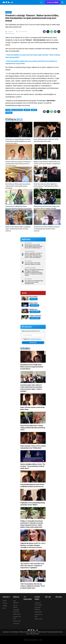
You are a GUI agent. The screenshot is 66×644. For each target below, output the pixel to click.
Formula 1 (16, 623)
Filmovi (5, 603)
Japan (8, 110)
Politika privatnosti (24, 632)
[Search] (62, 2)
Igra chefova (16, 602)
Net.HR (48, 597)
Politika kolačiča (42, 632)
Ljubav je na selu (17, 618)
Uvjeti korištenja (14, 632)
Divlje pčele (17, 614)
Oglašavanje (33, 632)
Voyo (4, 608)
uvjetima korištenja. (36, 339)
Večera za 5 (17, 621)
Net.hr (20, 119)
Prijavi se (33, 343)
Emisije (5, 606)
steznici (9, 113)
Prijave (59, 597)
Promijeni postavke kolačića (55, 632)
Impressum (6, 632)
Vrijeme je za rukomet (38, 604)
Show (24, 293)
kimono (34, 110)
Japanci (27, 110)
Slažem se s (32, 339)
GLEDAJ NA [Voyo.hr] (53, 2)
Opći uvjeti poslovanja (33, 634)
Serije (4, 601)
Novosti (6, 597)
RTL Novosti (27, 327)
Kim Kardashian (17, 110)
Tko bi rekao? (15, 606)
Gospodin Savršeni (16, 611)
